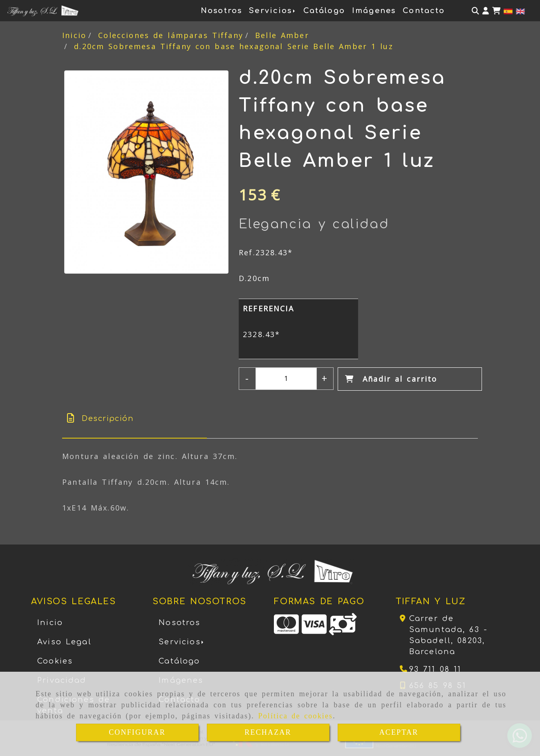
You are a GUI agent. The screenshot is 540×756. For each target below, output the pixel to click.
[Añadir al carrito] (410, 379)
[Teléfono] (431, 669)
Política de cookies (296, 716)
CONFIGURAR (137, 732)
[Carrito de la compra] (496, 11)
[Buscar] (475, 11)
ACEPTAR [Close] (399, 732)
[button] (486, 11)
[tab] (134, 419)
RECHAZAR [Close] (268, 732)
